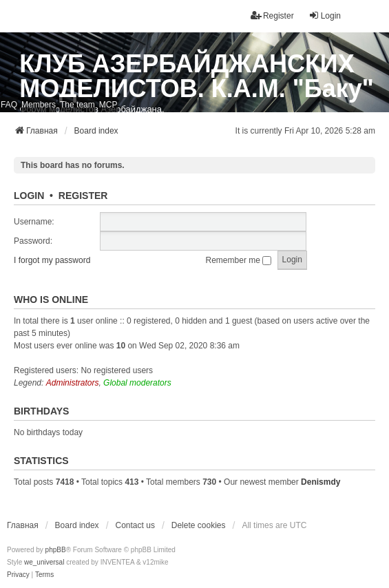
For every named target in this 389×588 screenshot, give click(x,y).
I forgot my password (52, 260)
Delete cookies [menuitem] (199, 525)
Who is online (51, 300)
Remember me (239, 260)
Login (29, 196)
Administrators (73, 383)
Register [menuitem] (272, 15)
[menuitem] (18, 575)
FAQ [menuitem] (9, 105)
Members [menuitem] (39, 105)
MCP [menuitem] (108, 105)
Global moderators (137, 383)
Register (83, 196)
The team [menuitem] (77, 105)
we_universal (44, 562)
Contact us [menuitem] (135, 525)
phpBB (56, 550)
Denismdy (320, 482)
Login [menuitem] (325, 15)
